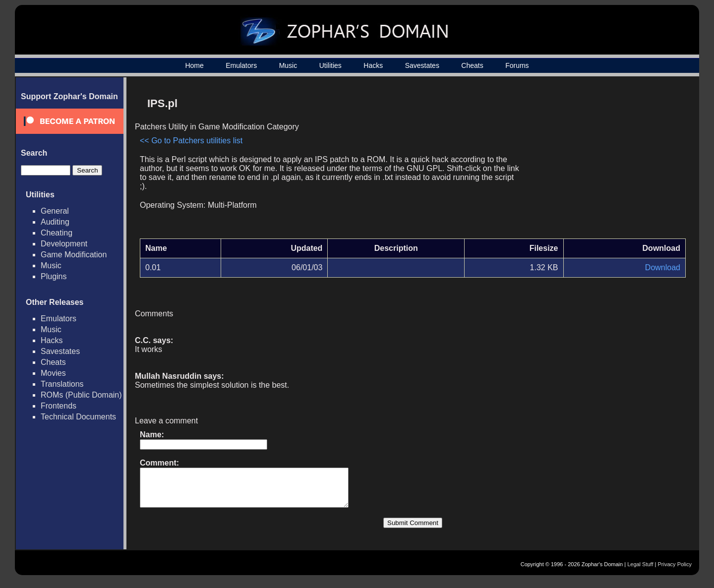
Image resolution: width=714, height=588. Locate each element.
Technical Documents (78, 417)
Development (64, 244)
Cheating (57, 233)
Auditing (55, 222)
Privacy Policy (675, 572)
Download (663, 267)
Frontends (59, 406)
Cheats (472, 65)
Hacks (373, 65)
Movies (53, 373)
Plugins (54, 276)
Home (194, 65)
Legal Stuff (640, 572)
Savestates (422, 65)
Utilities (330, 65)
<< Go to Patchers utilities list (191, 141)
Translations (62, 384)
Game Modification (74, 255)
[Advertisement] (601, 162)
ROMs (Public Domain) (81, 395)
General (55, 211)
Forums (517, 65)
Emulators (241, 65)
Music (288, 65)
